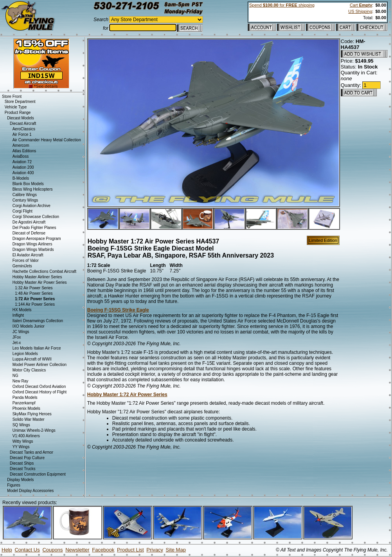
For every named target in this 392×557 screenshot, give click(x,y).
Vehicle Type (16, 107)
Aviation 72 (22, 162)
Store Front (12, 96)
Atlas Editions (24, 151)
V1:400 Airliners (26, 436)
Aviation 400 (23, 173)
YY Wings (21, 447)
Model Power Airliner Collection (40, 365)
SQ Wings (21, 425)
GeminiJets (22, 266)
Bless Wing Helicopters (33, 189)
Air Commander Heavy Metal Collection (47, 140)
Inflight (18, 315)
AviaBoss (21, 156)
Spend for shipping (282, 5)
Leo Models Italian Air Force (37, 348)
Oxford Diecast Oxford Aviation (39, 387)
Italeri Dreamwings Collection (38, 321)
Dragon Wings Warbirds (33, 250)
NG (15, 376)
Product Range (18, 113)
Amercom (21, 145)
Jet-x (17, 343)
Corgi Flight (22, 211)
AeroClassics (24, 129)
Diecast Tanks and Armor (31, 452)
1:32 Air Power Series (34, 288)
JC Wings (21, 332)
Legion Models (25, 354)
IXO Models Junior (29, 326)
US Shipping (360, 11)
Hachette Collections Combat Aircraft (44, 271)
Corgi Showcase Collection (36, 217)
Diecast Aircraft (23, 123)
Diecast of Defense (29, 233)
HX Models (22, 310)
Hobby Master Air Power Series (40, 282)
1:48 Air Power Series (34, 293)
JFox (17, 337)
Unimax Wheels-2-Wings (34, 430)
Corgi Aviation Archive (31, 206)
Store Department (20, 102)
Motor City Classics (29, 370)
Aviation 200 (23, 167)
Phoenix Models (26, 408)
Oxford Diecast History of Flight (40, 392)
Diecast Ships (22, 463)
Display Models (20, 480)
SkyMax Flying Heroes (32, 414)
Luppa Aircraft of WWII (32, 359)
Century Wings (25, 200)
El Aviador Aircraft (28, 255)
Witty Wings (23, 441)
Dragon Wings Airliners (32, 244)
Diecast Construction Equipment (38, 474)
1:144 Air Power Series (35, 304)
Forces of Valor (26, 260)
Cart (361, 5)
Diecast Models (20, 118)
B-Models (21, 178)
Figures (13, 485)
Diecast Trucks (23, 469)
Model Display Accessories (30, 491)
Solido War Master (29, 419)
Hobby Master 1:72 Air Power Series (127, 395)
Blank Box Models (28, 184)
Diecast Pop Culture (27, 458)
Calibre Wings (25, 195)
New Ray (21, 381)
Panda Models (25, 397)
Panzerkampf (24, 403)
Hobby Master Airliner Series (37, 277)
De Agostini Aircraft (29, 222)
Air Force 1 (22, 134)
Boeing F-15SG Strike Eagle (118, 310)
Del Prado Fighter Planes (34, 228)
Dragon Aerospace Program (37, 239)
